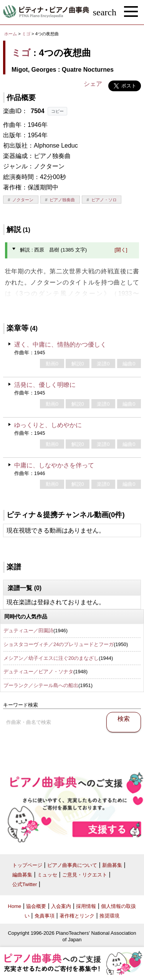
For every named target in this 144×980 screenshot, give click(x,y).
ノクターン (23, 200)
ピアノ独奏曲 (62, 200)
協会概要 (36, 906)
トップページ (27, 865)
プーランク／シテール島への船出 (41, 685)
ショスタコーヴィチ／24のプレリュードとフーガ (59, 644)
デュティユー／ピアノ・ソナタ (38, 672)
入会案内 (61, 906)
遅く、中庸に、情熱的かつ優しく (60, 344)
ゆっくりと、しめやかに (48, 425)
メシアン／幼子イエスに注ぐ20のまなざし (51, 658)
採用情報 (86, 906)
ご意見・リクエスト (85, 875)
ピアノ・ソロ (104, 200)
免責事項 (45, 916)
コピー (57, 111)
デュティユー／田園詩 (28, 631)
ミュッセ (47, 875)
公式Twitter (25, 884)
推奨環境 (109, 916)
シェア (93, 84)
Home (15, 906)
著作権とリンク (77, 916)
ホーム (11, 34)
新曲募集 (112, 865)
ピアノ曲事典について (72, 865)
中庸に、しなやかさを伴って (54, 465)
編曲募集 (22, 875)
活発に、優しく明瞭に (45, 385)
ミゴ (26, 34)
